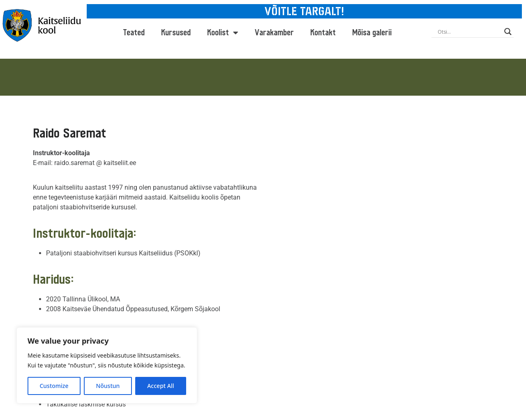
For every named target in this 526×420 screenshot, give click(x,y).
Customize (54, 386)
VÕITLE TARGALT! (304, 11)
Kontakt (323, 33)
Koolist (223, 33)
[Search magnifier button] (508, 32)
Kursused (176, 33)
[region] (107, 365)
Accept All (160, 386)
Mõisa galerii (372, 33)
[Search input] (469, 32)
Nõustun (108, 386)
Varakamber (274, 33)
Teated (134, 33)
